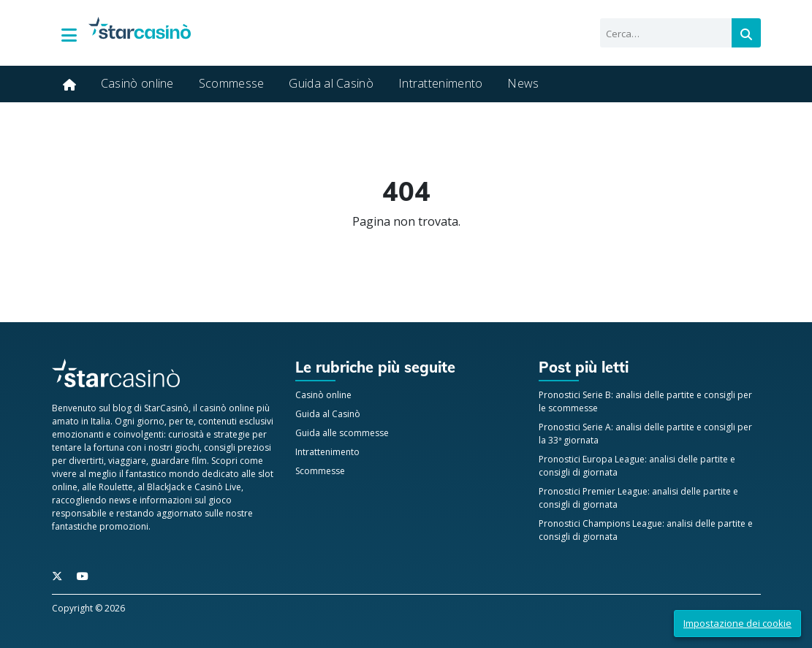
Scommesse (232, 83)
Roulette (116, 487)
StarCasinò (166, 408)
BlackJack (166, 487)
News (523, 83)
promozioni (124, 526)
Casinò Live (218, 487)
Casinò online (137, 83)
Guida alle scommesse (342, 433)
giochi (187, 447)
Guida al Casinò (331, 83)
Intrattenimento (441, 83)
